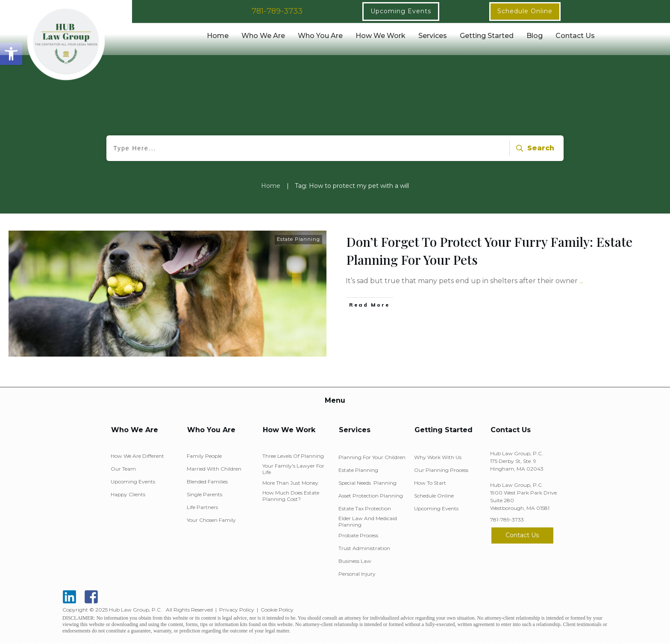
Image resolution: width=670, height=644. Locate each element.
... (581, 281)
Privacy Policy (237, 610)
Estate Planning (298, 239)
